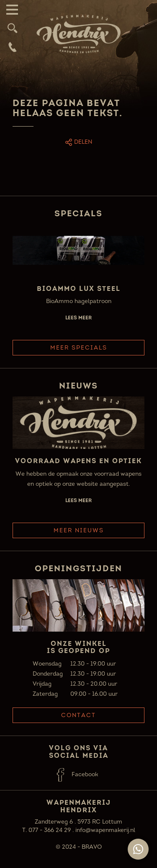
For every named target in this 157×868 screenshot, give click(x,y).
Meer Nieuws (79, 530)
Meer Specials (79, 348)
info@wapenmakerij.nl (105, 830)
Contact (78, 715)
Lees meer (78, 317)
